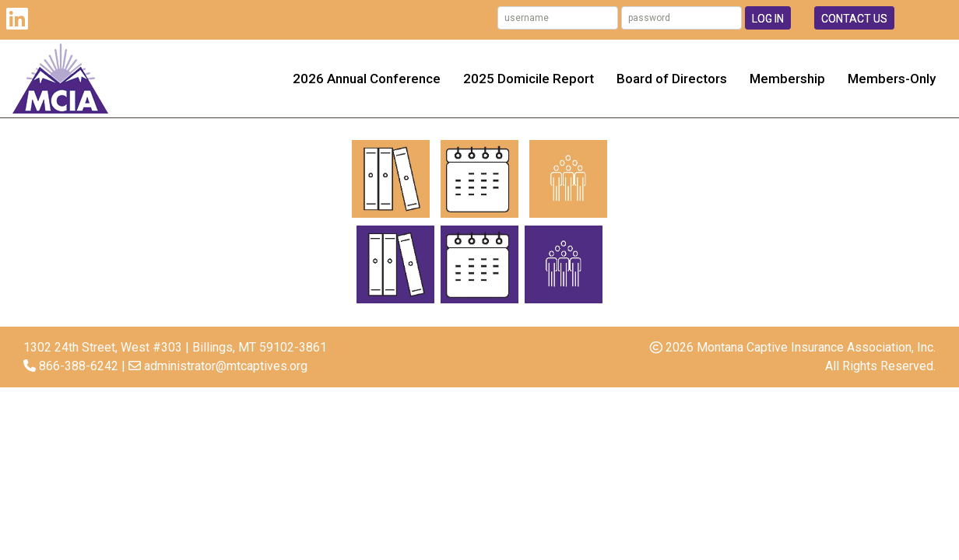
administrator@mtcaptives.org (226, 366)
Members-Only (892, 79)
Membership (787, 79)
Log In (768, 19)
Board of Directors (672, 79)
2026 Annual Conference (367, 79)
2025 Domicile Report (529, 79)
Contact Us (854, 19)
